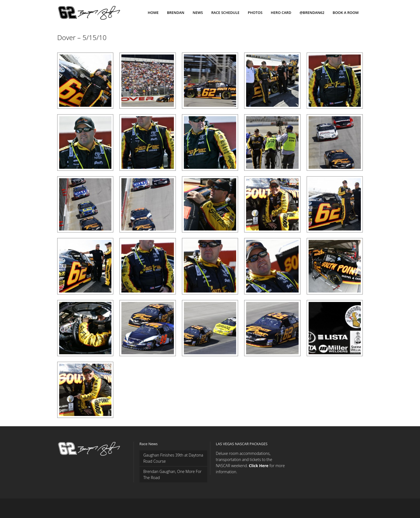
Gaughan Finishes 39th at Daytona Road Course (173, 458)
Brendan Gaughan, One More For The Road (172, 474)
